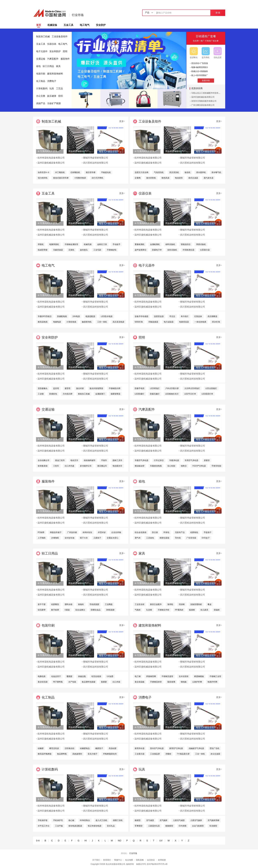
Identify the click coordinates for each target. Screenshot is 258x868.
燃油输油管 (140, 466)
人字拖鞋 (42, 538)
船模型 (138, 820)
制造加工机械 (43, 37)
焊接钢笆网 (151, 676)
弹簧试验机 (201, 244)
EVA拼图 (183, 826)
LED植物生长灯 (172, 394)
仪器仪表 (52, 44)
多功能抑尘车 (86, 466)
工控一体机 (102, 322)
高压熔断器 (212, 316)
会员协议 (151, 860)
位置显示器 (205, 250)
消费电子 (52, 81)
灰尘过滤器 (215, 754)
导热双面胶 (94, 604)
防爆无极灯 (155, 394)
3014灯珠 (216, 322)
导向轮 (178, 538)
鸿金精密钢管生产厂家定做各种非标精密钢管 (80, 151)
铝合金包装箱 (141, 532)
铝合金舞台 (80, 610)
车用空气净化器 (191, 460)
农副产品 (41, 103)
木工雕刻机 (60, 172)
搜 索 (218, 13)
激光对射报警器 (96, 388)
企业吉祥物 (116, 532)
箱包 (38, 66)
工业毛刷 (97, 250)
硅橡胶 (41, 748)
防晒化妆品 (96, 610)
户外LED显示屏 (172, 388)
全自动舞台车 (44, 460)
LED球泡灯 (155, 388)
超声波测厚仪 (141, 250)
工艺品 (59, 89)
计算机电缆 (71, 322)
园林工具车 (117, 460)
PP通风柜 (179, 610)
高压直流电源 (118, 322)
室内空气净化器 (157, 748)
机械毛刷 (88, 244)
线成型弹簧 (43, 250)
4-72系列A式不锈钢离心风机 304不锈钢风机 (50, 151)
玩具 (52, 89)
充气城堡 (150, 820)
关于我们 (96, 860)
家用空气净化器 (176, 748)
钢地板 (184, 682)
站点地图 (129, 860)
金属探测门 (100, 394)
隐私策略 (140, 860)
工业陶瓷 (109, 604)
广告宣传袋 (191, 538)
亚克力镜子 (93, 754)
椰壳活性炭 (54, 748)
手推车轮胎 (216, 466)
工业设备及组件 (60, 37)
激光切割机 (151, 178)
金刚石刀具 (102, 244)
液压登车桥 (91, 172)
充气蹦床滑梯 (213, 820)
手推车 (104, 460)
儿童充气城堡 (179, 820)
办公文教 (41, 96)
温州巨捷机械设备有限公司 (203, 97)
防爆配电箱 (62, 316)
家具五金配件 (156, 604)
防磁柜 (217, 610)
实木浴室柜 (184, 676)
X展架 (67, 610)
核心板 (71, 820)
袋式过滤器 (193, 178)
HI (86, 841)
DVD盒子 (206, 538)
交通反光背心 (113, 538)
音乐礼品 (111, 826)
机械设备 (52, 25)
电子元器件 (42, 51)
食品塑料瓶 (62, 754)
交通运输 (41, 59)
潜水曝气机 (216, 172)
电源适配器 (90, 316)
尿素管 (207, 460)
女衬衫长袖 (69, 538)
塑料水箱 (68, 604)
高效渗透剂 (77, 754)
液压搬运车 (102, 466)
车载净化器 (174, 460)
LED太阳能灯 (211, 388)
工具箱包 (150, 538)
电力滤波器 (169, 322)
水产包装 (72, 682)
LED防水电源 (107, 316)
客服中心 (118, 860)
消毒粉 (168, 754)
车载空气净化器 (142, 460)
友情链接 (162, 860)
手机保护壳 (58, 820)
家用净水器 (140, 748)
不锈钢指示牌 (115, 388)
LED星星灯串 (207, 394)
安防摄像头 (43, 388)
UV (161, 841)
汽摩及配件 (53, 59)
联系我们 (107, 860)
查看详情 (206, 81)
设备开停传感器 (142, 316)
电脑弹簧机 (54, 244)
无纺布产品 (180, 532)
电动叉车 (74, 460)
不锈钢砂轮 (112, 250)
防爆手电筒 (140, 388)
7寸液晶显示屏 (183, 754)
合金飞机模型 (198, 826)
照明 (65, 51)
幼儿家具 (204, 610)
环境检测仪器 (189, 250)
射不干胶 (42, 604)
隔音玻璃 (171, 682)
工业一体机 (200, 754)
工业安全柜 (140, 604)
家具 (58, 66)
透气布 (138, 538)
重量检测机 (140, 244)
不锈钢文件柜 (163, 610)
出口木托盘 (69, 466)
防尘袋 (155, 532)
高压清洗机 (174, 172)
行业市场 (78, 15)
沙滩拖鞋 (55, 538)
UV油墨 (110, 676)
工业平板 (59, 826)
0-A (38, 841)
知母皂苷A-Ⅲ (44, 172)
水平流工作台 (44, 826)
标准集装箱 (43, 466)
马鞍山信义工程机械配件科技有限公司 (208, 93)
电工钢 (138, 676)
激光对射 (80, 388)
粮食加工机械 (84, 394)
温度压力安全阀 (142, 172)
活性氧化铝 (69, 748)
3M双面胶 (110, 610)
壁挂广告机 (215, 748)
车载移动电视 (156, 466)
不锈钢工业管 (215, 676)
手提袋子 (208, 532)
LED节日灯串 (190, 394)
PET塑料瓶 (58, 682)
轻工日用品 (48, 66)
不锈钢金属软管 (71, 244)
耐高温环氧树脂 (45, 754)
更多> (122, 121)
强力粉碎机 (43, 178)
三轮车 (56, 466)
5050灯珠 (139, 322)
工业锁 (41, 394)
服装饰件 (65, 59)
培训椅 (182, 604)
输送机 (188, 172)
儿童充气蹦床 (196, 820)
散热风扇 (165, 178)
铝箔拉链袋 (96, 676)
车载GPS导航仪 (45, 316)
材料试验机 (170, 244)
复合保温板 (140, 682)
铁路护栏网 (212, 682)
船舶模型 (169, 826)
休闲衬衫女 (87, 532)
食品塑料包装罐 (89, 682)
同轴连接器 (153, 322)
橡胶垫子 (99, 748)
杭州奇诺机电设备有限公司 (51, 158)
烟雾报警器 (116, 394)
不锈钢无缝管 (167, 676)
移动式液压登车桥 (61, 178)
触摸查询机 (87, 322)
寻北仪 (172, 316)
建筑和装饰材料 (55, 74)
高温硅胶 (113, 748)
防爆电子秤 (157, 250)
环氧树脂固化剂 (110, 754)
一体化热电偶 (200, 322)
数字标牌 (55, 610)
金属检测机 (155, 244)
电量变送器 (184, 322)
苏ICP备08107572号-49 (157, 864)
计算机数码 (42, 89)
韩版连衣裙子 (56, 532)
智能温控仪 (186, 244)
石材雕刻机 (75, 172)
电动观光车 (117, 466)
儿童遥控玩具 (154, 826)
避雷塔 (68, 388)
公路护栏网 (197, 682)
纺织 (61, 96)
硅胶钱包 (194, 532)
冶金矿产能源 (54, 103)
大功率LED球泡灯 (192, 388)
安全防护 (101, 25)
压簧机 (71, 250)
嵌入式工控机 (101, 820)
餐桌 (210, 604)
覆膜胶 (69, 676)
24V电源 (76, 316)
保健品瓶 (82, 676)
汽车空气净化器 (199, 466)
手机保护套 (43, 820)
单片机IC (185, 316)
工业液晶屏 (155, 754)
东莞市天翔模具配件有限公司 (204, 101)
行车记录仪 (159, 460)
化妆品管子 (56, 676)
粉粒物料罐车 (90, 460)
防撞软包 (53, 394)
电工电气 (85, 25)
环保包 (166, 532)
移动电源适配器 (75, 826)
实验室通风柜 (196, 604)
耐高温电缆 (43, 322)
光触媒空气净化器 (196, 748)
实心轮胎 (171, 466)
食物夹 (81, 604)
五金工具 (68, 25)
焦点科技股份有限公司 (116, 864)
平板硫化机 (106, 172)
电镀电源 (57, 322)
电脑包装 (42, 676)
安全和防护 (55, 51)
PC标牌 (41, 532)
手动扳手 (116, 244)
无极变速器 (58, 250)
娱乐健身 (52, 96)
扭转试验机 (172, 250)
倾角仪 (184, 466)
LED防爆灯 (140, 394)
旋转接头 (84, 250)
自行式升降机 (97, 178)
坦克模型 (213, 826)
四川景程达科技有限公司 (96, 163)
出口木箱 (116, 682)
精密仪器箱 (164, 538)
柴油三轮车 (60, 460)
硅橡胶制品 (85, 748)
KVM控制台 (85, 820)
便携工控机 (118, 820)
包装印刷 (41, 74)
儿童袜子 (97, 538)
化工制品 (41, 81)
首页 (39, 25)
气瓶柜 (138, 610)
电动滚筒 (179, 178)
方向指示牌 (68, 394)
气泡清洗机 (159, 172)
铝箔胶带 (42, 610)
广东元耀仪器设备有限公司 (203, 105)
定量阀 (138, 178)
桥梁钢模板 (199, 676)
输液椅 (192, 610)
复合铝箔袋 (43, 682)
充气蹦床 (163, 820)
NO (119, 841)
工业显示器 (140, 754)
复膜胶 (104, 682)
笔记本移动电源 (95, 826)
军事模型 (139, 826)
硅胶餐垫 (55, 604)
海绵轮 (170, 604)
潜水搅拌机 (201, 172)
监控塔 (56, 388)
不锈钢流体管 (156, 682)
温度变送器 (159, 316)
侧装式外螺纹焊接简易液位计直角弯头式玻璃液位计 (111, 151)
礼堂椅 (149, 610)
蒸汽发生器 (209, 178)
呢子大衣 (84, 538)
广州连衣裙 (72, 532)
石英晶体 (198, 316)
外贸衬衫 (102, 532)
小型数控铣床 (80, 178)
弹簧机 (41, 244)
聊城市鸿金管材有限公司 (96, 158)
